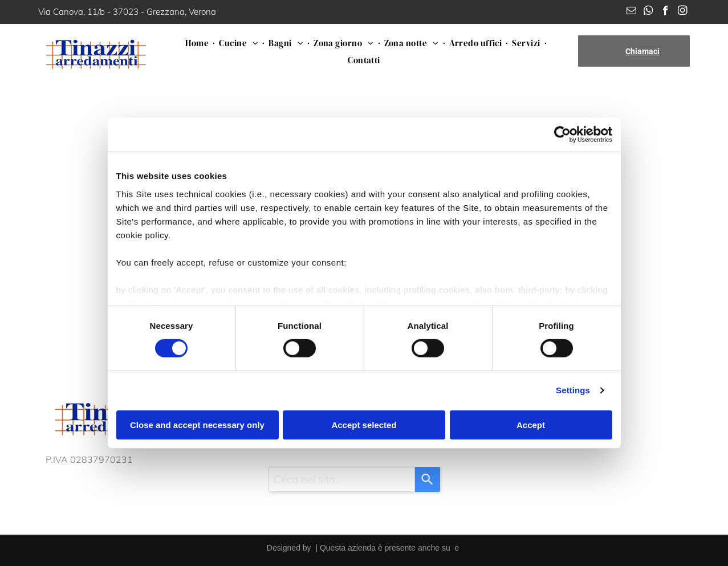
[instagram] (683, 12)
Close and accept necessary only (197, 425)
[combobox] (342, 479)
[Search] (428, 479)
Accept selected (364, 425)
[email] (631, 12)
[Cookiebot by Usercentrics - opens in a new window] (562, 135)
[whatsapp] (648, 12)
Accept (531, 425)
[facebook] (666, 12)
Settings (573, 390)
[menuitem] (198, 43)
